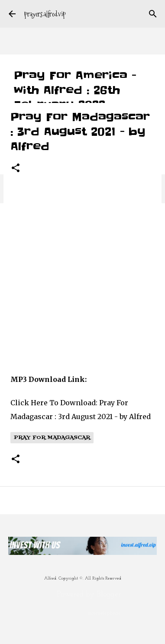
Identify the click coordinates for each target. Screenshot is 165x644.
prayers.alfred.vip (45, 14)
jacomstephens (104, 613)
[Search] (153, 14)
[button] (16, 168)
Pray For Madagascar (52, 438)
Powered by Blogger (82, 594)
